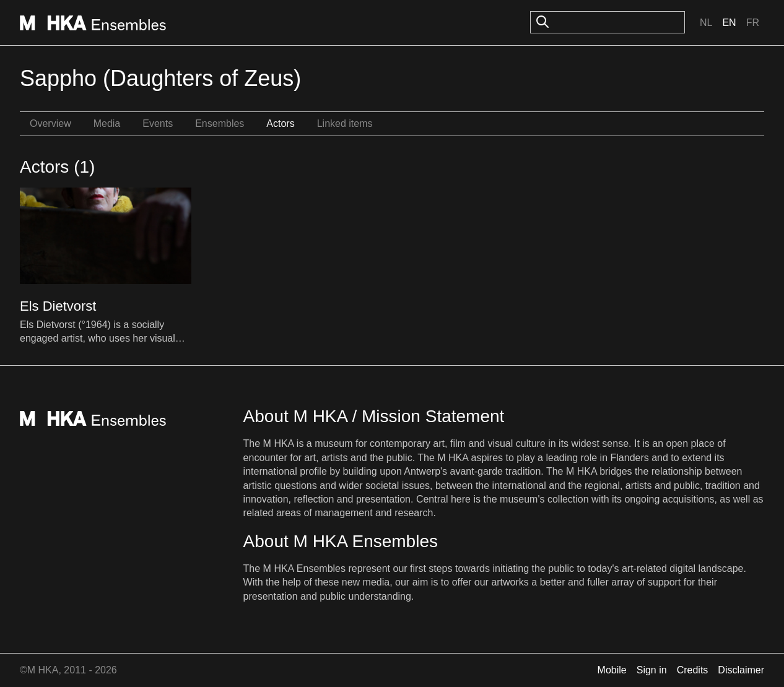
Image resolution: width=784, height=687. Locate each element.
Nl (706, 23)
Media (107, 123)
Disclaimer (741, 670)
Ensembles (220, 123)
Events (158, 123)
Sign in (652, 670)
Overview (50, 123)
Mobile (612, 670)
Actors (280, 123)
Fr (753, 23)
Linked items (345, 123)
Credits (693, 670)
